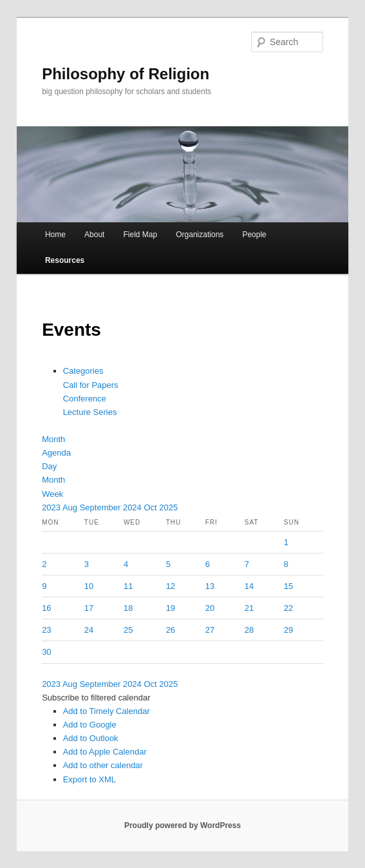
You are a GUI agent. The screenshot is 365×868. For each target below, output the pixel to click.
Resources (65, 260)
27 (210, 630)
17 (89, 608)
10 (89, 586)
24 (89, 630)
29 (288, 630)
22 (288, 608)
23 (46, 630)
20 (210, 608)
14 (249, 586)
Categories (83, 371)
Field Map (140, 235)
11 (128, 586)
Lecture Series (90, 412)
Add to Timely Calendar (107, 711)
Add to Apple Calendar (105, 752)
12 (171, 586)
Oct (151, 507)
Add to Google (90, 725)
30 (46, 652)
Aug (71, 507)
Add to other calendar (103, 765)
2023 (52, 507)
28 (249, 630)
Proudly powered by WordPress (182, 825)
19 (171, 608)
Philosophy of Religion (126, 74)
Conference (85, 399)
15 (288, 586)
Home (55, 235)
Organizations (200, 235)
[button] (96, 698)
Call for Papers (91, 385)
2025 (168, 507)
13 (210, 586)
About (94, 235)
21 (249, 608)
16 (46, 608)
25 (128, 630)
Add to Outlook (91, 738)
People (254, 235)
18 (128, 608)
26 (171, 630)
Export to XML (89, 779)
